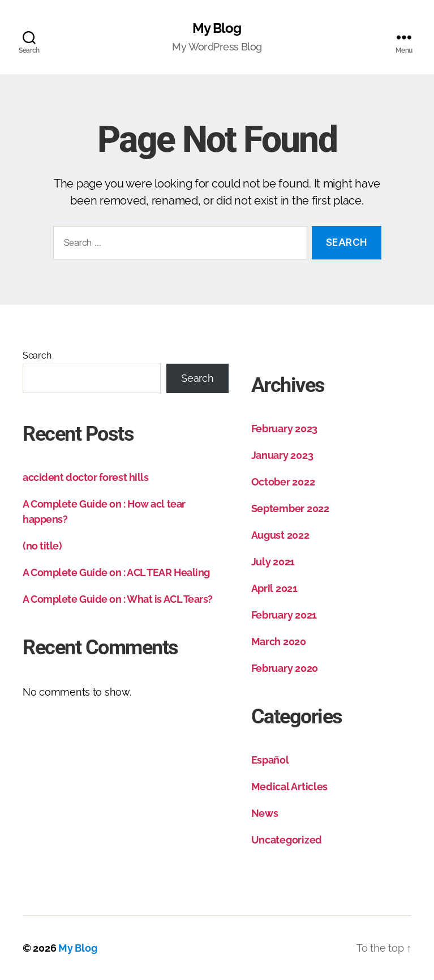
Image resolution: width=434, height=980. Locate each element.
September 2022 (290, 508)
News (265, 813)
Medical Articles (290, 787)
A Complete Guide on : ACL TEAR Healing (116, 572)
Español (270, 760)
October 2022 (283, 482)
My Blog (217, 28)
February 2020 (285, 668)
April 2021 (274, 588)
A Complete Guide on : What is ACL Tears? (118, 599)
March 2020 (279, 642)
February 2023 (285, 429)
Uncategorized (287, 840)
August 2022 (280, 535)
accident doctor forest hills (85, 477)
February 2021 (284, 615)
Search (37, 355)
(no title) (42, 546)
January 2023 (282, 455)
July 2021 (273, 562)
